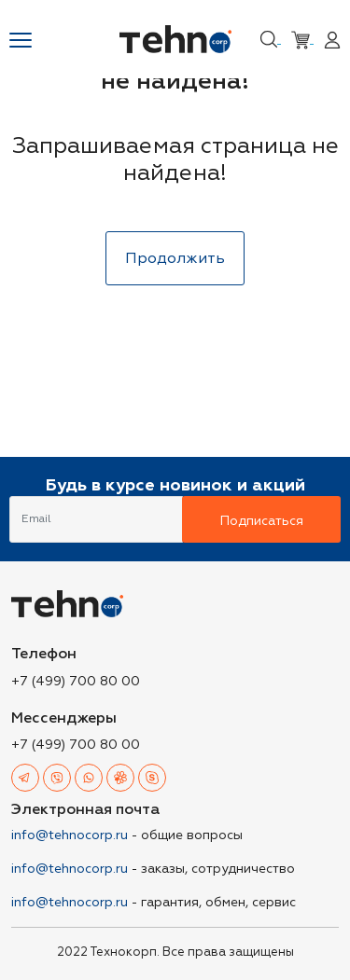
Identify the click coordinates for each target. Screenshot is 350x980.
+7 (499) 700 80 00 (76, 681)
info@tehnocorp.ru (70, 835)
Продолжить (175, 258)
